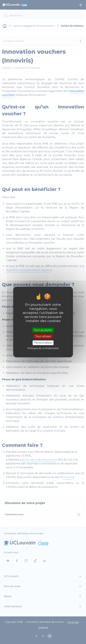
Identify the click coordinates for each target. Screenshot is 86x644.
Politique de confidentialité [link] (43, 348)
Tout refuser (43, 336)
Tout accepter (43, 330)
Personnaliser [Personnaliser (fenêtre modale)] (43, 343)
